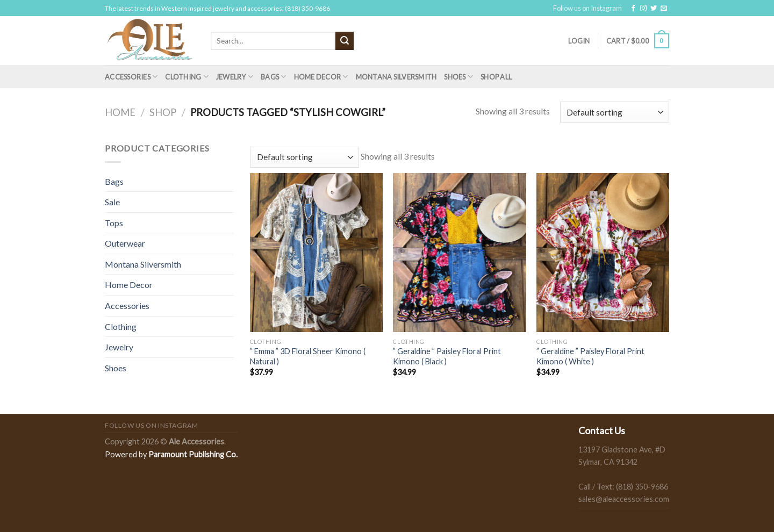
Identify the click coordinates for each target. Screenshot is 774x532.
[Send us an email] (664, 9)
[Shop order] (615, 112)
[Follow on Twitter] (654, 9)
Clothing (187, 77)
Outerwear (125, 243)
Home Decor (321, 77)
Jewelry (235, 77)
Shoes (458, 77)
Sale (112, 202)
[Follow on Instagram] (643, 9)
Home (120, 112)
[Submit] (345, 41)
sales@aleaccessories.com (624, 499)
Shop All (496, 77)
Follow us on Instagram (587, 8)
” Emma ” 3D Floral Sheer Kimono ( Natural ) (308, 356)
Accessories (131, 77)
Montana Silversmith (396, 77)
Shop (163, 112)
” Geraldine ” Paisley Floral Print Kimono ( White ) (590, 356)
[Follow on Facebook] (633, 9)
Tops (114, 223)
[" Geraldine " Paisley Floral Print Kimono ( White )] (603, 253)
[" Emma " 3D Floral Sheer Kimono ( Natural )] (316, 253)
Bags (273, 77)
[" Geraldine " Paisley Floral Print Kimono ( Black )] (459, 253)
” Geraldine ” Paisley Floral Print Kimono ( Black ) (447, 356)
